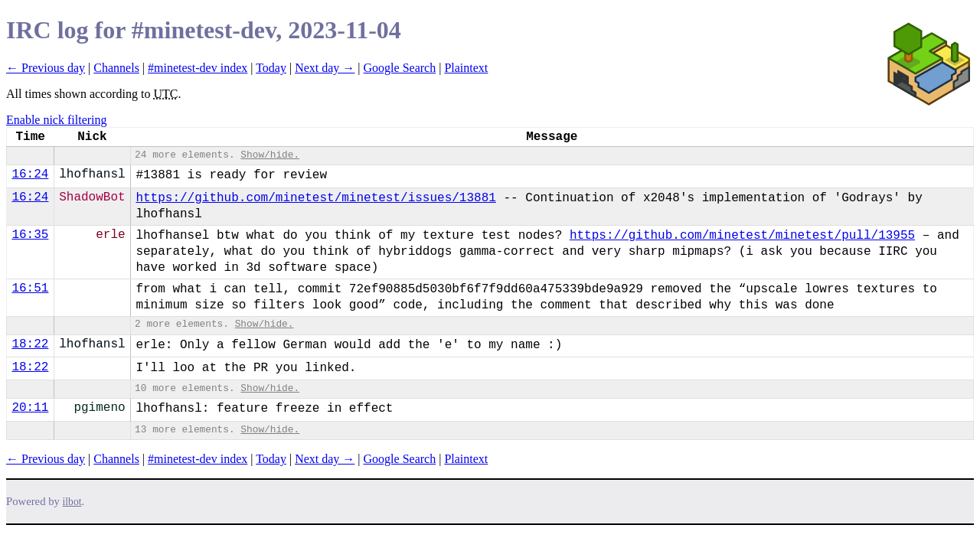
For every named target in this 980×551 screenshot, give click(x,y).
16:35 (30, 235)
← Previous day (46, 68)
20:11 (30, 408)
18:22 (30, 344)
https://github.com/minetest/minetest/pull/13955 (742, 236)
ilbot (72, 502)
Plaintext (466, 68)
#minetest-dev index (198, 68)
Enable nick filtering (57, 120)
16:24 (30, 174)
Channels (116, 68)
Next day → (325, 68)
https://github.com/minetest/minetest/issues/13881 (315, 198)
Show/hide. (270, 155)
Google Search (400, 68)
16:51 (30, 289)
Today (271, 68)
